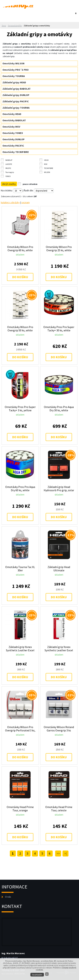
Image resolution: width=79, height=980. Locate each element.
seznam (26, 202)
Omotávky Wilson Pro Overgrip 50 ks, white (20, 329)
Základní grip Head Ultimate (59, 569)
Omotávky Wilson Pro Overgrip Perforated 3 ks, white (20, 729)
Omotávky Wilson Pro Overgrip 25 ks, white (59, 249)
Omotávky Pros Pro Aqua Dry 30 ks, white (59, 409)
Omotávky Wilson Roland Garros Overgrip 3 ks (59, 729)
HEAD (46, 160)
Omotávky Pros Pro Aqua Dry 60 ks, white (20, 489)
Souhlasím (37, 975)
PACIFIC (8, 168)
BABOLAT (9, 160)
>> (58, 853)
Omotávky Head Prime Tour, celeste (59, 809)
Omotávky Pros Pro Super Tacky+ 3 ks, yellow (20, 409)
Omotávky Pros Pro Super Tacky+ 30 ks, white (59, 329)
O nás (8, 897)
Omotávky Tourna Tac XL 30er (20, 569)
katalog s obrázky (10, 202)
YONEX (8, 176)
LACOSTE (9, 164)
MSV (46, 164)
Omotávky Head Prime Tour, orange (20, 809)
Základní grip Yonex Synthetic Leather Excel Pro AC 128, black (20, 649)
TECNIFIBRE (49, 168)
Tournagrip (10, 172)
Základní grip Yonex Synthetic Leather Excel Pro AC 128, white (59, 649)
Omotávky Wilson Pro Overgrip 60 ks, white (20, 249)
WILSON (47, 172)
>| (65, 853)
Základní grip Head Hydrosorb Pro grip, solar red (59, 489)
